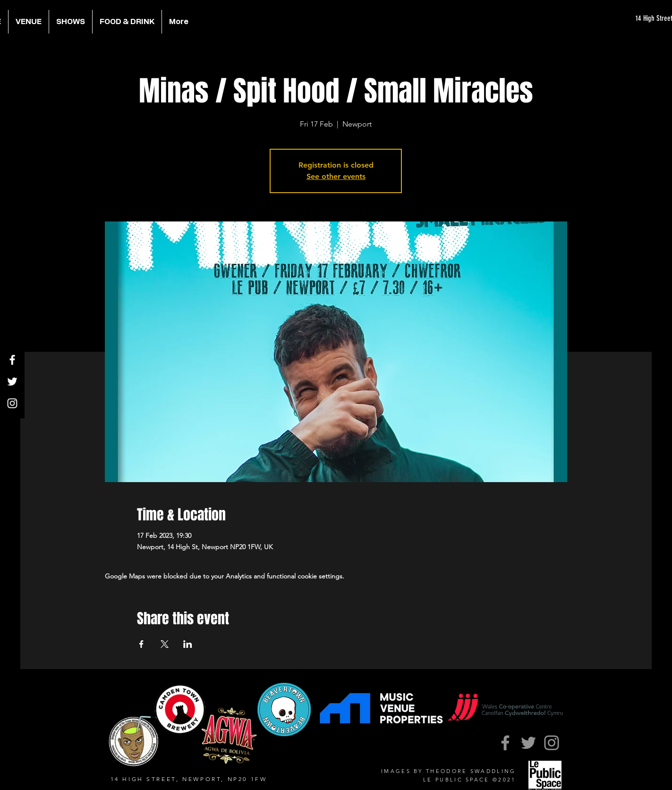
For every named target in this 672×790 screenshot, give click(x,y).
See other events (336, 176)
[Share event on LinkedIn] (188, 644)
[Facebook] (12, 360)
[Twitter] (12, 382)
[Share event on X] (165, 644)
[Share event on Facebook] (141, 644)
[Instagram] (12, 403)
